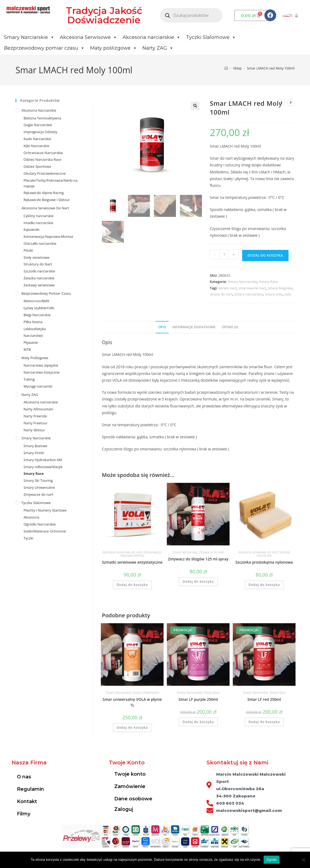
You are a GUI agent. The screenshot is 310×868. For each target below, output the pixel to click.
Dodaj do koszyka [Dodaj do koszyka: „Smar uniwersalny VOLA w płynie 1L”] (132, 727)
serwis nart (228, 288)
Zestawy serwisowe (39, 285)
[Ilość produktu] (224, 254)
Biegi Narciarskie (37, 315)
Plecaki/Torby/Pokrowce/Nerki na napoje (51, 183)
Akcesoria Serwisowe (88, 37)
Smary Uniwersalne (145, 693)
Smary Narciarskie (29, 37)
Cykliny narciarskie (39, 216)
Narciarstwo (33, 335)
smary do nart (221, 294)
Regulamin (30, 789)
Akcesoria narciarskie (152, 37)
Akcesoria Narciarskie (39, 110)
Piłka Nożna (33, 322)
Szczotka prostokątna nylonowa (264, 562)
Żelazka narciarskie (39, 278)
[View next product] (291, 103)
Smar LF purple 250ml (198, 699)
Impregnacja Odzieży (40, 132)
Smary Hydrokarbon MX (43, 460)
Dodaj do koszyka (265, 255)
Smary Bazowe (36, 446)
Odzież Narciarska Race (43, 159)
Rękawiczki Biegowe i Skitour (47, 200)
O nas (24, 777)
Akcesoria (31, 517)
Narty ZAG (158, 48)
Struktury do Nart (38, 264)
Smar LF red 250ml (264, 699)
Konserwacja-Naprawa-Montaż (141, 554)
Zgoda (271, 860)
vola (288, 294)
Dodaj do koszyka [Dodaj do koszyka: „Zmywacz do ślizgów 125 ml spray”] (198, 581)
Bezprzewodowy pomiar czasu (44, 48)
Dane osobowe (133, 799)
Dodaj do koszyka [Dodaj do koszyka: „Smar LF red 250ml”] (264, 722)
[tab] (162, 327)
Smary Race (268, 282)
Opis (162, 327)
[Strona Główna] (226, 68)
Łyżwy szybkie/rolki (39, 308)
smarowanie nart (252, 288)
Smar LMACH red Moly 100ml (271, 68)
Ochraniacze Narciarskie (43, 153)
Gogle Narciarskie (38, 125)
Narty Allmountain (38, 409)
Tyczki (28, 538)
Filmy (24, 814)
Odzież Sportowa (37, 166)
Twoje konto (130, 774)
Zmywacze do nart (211, 552)
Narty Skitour (34, 430)
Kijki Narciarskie (36, 146)
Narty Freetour (36, 423)
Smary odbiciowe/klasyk (43, 467)
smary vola (274, 294)
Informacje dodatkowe (194, 327)
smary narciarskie (249, 294)
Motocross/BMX (36, 301)
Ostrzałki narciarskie (40, 243)
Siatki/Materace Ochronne (45, 531)
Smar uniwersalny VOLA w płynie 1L (132, 702)
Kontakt (27, 801)
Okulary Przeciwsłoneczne (45, 173)
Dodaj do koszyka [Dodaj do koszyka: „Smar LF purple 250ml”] (198, 722)
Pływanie (31, 342)
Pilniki (28, 250)
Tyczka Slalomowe (36, 503)
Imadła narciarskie (38, 223)
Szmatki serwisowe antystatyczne (132, 562)
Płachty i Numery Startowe (45, 510)
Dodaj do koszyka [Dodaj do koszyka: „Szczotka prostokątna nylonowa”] (264, 585)
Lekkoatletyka (35, 329)
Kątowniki (32, 229)
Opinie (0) (230, 327)
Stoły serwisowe (36, 257)
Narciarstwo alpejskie (41, 365)
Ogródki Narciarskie (40, 524)
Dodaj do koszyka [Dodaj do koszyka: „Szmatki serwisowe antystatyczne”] (132, 585)
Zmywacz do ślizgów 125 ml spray (198, 559)
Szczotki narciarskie (39, 271)
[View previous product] (282, 103)
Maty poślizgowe (114, 48)
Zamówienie (130, 786)
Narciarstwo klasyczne (42, 372)
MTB (27, 349)
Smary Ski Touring (38, 480)
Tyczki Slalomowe (211, 37)
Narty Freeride (35, 416)
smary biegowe (280, 288)
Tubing (29, 379)
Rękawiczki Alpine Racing (44, 193)
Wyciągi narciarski (38, 386)
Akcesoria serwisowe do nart (122, 552)
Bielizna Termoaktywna (42, 118)
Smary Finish (34, 453)
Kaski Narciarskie (37, 139)
